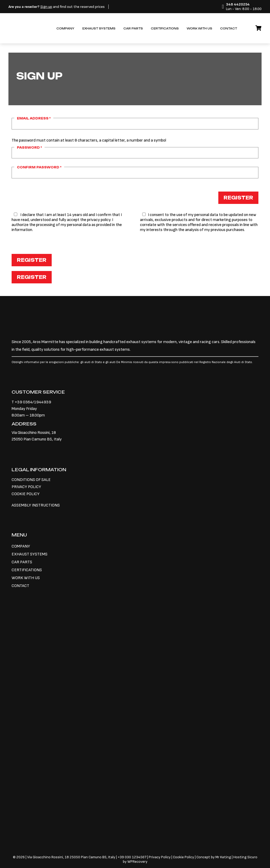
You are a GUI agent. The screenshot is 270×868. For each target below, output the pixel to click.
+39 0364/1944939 (33, 402)
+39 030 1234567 (132, 857)
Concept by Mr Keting (214, 857)
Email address (34, 118)
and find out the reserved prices (57, 7)
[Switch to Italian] (245, 26)
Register (238, 198)
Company (65, 29)
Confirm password (39, 167)
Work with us (199, 29)
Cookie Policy (184, 857)
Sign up (46, 7)
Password (29, 148)
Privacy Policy (160, 857)
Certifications (165, 29)
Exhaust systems (99, 29)
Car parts (133, 29)
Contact (229, 29)
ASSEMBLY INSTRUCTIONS (36, 505)
